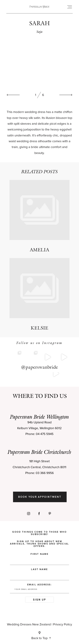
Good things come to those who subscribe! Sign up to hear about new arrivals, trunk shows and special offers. (39, 539)
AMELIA (39, 216)
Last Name (39, 569)
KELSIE (39, 295)
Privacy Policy (63, 624)
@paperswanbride (40, 367)
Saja (39, 32)
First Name (39, 554)
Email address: (39, 588)
